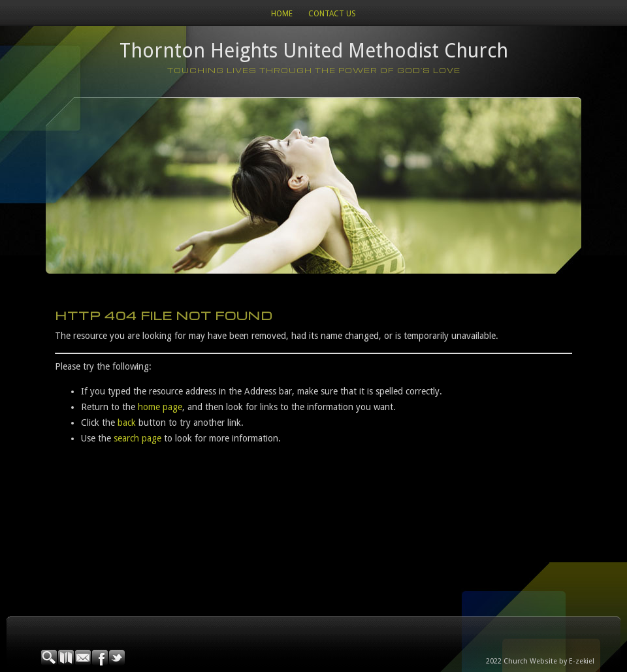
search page (137, 438)
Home (282, 14)
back (127, 423)
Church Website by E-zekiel (549, 661)
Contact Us (332, 14)
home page (160, 407)
